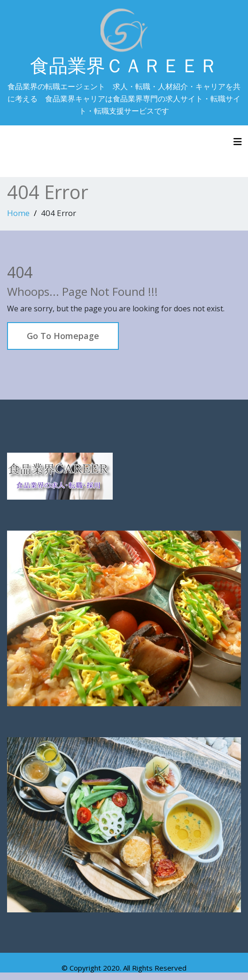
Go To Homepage (63, 336)
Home (18, 213)
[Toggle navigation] (238, 142)
